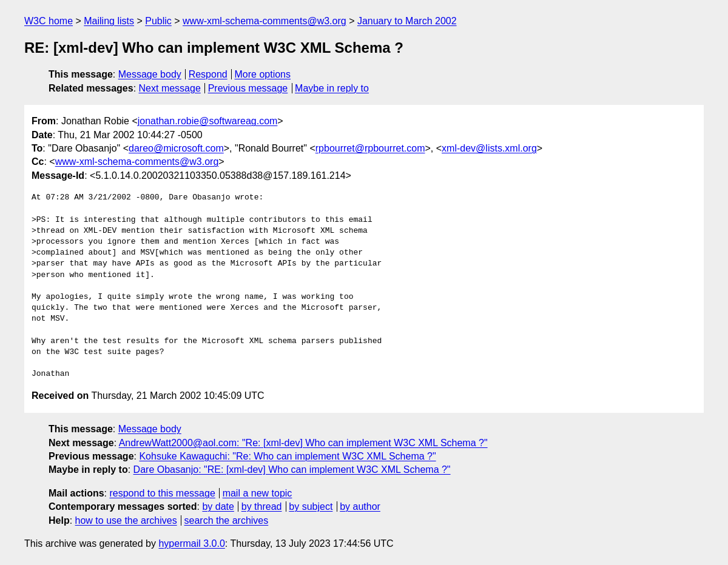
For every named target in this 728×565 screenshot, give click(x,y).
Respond (208, 74)
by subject (311, 506)
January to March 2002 (407, 21)
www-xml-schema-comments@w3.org (265, 21)
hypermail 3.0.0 (191, 543)
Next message (170, 88)
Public (158, 21)
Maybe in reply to (332, 88)
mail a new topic (258, 493)
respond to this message (162, 493)
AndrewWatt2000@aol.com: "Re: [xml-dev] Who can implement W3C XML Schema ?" (303, 443)
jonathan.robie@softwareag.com (208, 121)
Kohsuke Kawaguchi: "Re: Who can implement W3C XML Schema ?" (287, 456)
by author (360, 506)
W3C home (49, 21)
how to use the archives (126, 520)
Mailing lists (109, 21)
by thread (262, 506)
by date (218, 506)
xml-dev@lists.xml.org (489, 148)
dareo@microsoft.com (176, 148)
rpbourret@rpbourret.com (370, 148)
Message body (150, 74)
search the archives (227, 520)
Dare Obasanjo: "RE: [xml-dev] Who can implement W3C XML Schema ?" (292, 470)
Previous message (248, 88)
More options (263, 74)
